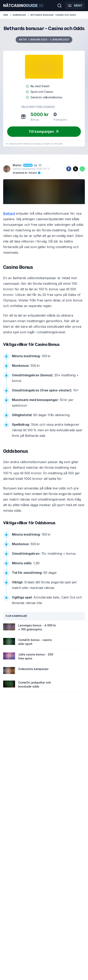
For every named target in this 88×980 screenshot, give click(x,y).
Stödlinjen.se (28, 144)
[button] (69, 6)
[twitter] (76, 169)
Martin (17, 165)
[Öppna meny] (75, 6)
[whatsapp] (82, 169)
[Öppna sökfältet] (59, 6)
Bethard (9, 213)
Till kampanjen (44, 132)
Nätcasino (23, 6)
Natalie (33, 173)
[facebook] (69, 169)
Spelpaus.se (39, 144)
